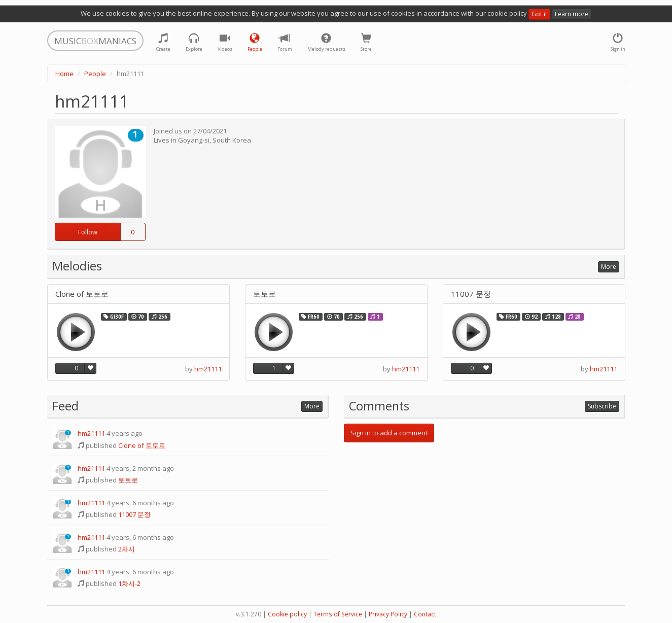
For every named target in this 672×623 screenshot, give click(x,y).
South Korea (232, 140)
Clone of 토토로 (82, 294)
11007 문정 (471, 294)
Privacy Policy (388, 614)
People (95, 74)
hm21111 (208, 369)
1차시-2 (129, 583)
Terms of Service (338, 614)
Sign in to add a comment (389, 433)
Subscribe (602, 406)
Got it (539, 14)
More (609, 267)
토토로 (264, 294)
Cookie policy (287, 614)
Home (64, 74)
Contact (425, 614)
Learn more (572, 14)
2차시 (127, 549)
